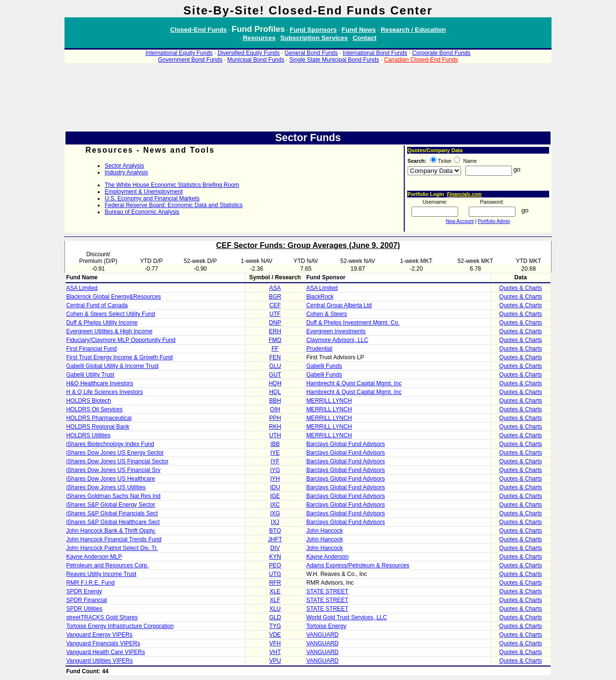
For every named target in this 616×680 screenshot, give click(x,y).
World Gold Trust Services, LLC (346, 617)
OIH (275, 409)
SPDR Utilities (84, 609)
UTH (275, 435)
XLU (275, 609)
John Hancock (324, 531)
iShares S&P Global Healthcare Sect (113, 522)
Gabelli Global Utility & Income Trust (112, 366)
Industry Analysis (126, 172)
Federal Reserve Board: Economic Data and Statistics (173, 205)
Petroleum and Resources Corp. (107, 565)
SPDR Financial (86, 600)
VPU (275, 661)
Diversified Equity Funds (249, 53)
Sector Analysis (124, 166)
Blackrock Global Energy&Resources (113, 297)
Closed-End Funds (199, 30)
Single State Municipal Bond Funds (334, 60)
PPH (275, 418)
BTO (275, 531)
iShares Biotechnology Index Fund (110, 444)
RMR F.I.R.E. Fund (90, 583)
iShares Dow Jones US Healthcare (110, 479)
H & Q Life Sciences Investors (104, 392)
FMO (275, 340)
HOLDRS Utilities (88, 435)
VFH (275, 643)
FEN (275, 357)
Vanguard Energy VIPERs (99, 635)
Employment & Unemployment (143, 192)
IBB (275, 444)
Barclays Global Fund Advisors (345, 444)
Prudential (319, 349)
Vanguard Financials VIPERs (103, 643)
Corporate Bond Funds (441, 53)
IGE (275, 496)
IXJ (275, 522)
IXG (275, 513)
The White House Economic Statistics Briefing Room (172, 185)
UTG (275, 574)
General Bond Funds (311, 53)
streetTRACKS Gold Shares (102, 617)
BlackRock (320, 297)
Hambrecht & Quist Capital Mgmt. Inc (354, 383)
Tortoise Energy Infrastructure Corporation (120, 626)
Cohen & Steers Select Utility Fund (110, 314)
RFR (275, 583)
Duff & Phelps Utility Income (102, 323)
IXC (275, 505)
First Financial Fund (91, 349)
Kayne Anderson (327, 557)
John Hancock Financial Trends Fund (114, 539)
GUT (275, 375)
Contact (365, 38)
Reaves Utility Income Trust (101, 574)
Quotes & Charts (520, 288)
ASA (275, 288)
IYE (275, 453)
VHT (275, 652)
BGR (275, 297)
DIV (275, 548)
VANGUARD (322, 635)
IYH (275, 479)
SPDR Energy (84, 591)
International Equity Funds (179, 53)
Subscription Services (314, 38)
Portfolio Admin (494, 221)
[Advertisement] (308, 101)
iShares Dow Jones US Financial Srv (113, 470)
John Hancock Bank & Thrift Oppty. (111, 531)
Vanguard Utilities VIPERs (99, 661)
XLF (275, 600)
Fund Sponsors (313, 30)
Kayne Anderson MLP (94, 557)
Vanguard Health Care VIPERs (105, 652)
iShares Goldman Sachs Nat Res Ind (113, 496)
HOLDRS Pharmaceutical (99, 418)
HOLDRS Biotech (88, 401)
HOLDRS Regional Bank (97, 427)
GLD (275, 617)
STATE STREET (327, 591)
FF (275, 349)
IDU (275, 487)
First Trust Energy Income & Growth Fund (119, 357)
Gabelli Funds (324, 366)
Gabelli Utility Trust (90, 375)
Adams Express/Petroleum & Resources (358, 565)
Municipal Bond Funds (256, 60)
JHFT (275, 539)
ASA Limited (82, 288)
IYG (275, 470)
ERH (275, 331)
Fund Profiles (258, 29)
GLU (275, 366)
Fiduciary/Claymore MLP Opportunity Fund (121, 340)
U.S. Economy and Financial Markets (152, 198)
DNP (275, 323)
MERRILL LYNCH (329, 401)
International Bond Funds (375, 53)
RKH (275, 427)
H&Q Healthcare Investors (99, 383)
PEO (275, 565)
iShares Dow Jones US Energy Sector (115, 453)
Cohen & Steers (327, 314)
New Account (460, 221)
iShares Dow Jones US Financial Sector (117, 461)
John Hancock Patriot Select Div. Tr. (112, 548)
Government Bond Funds (190, 60)
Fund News (359, 30)
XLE (275, 591)
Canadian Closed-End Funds (421, 60)
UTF (275, 314)
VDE (275, 635)
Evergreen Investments (336, 331)
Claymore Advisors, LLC (337, 340)
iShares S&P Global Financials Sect (112, 513)
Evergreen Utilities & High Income (109, 331)
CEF (275, 305)
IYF (275, 461)
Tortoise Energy (326, 626)
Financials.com (464, 194)
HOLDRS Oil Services (94, 409)
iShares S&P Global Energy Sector (110, 505)
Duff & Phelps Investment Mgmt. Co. (353, 323)
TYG (275, 626)
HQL (275, 392)
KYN (275, 557)
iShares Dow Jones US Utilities (106, 487)
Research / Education (413, 30)
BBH (275, 401)
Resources (259, 38)
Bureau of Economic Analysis (142, 212)
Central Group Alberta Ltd (339, 305)
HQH (275, 383)
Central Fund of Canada (97, 305)
